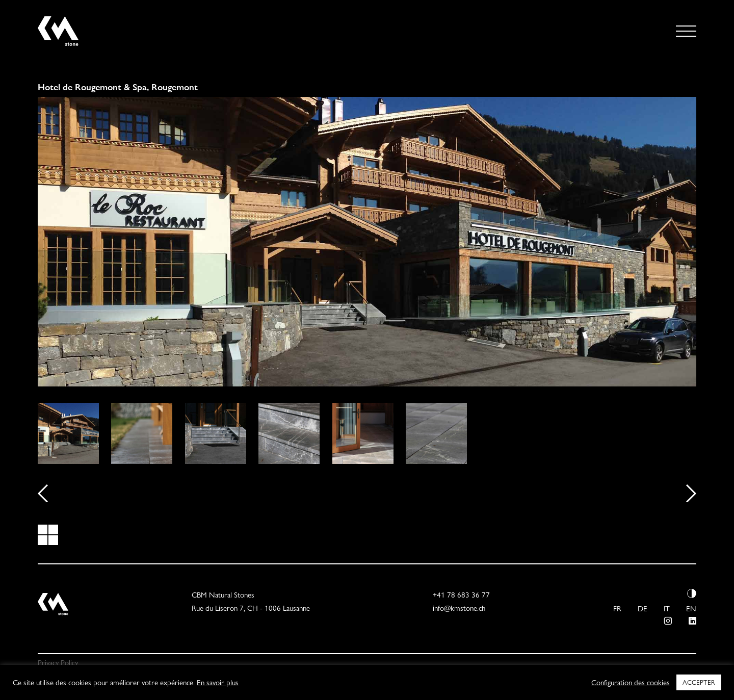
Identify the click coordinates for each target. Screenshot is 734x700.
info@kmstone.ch (459, 608)
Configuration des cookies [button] (631, 683)
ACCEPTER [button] (699, 682)
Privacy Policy (58, 663)
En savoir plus (218, 683)
